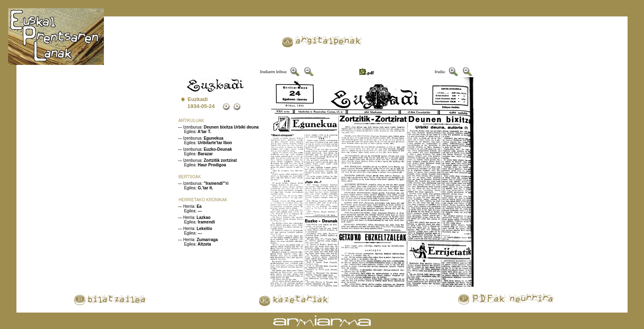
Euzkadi (198, 99)
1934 (193, 106)
